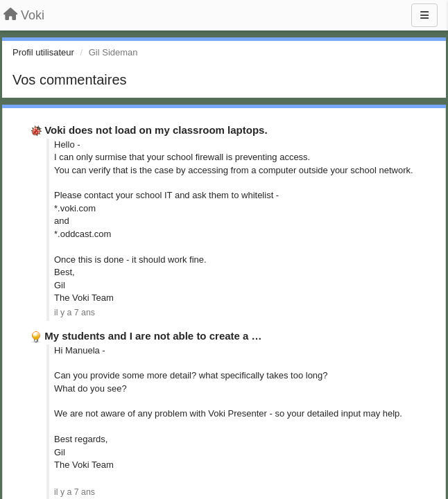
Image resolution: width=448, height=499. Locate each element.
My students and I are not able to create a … (153, 336)
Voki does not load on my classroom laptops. (156, 130)
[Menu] (424, 15)
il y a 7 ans (75, 313)
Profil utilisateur (43, 52)
